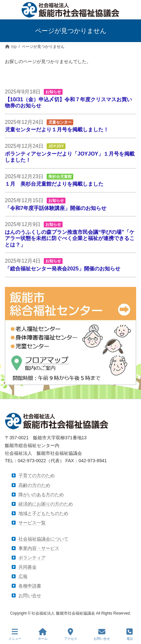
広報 (23, 576)
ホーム (43, 634)
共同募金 (28, 567)
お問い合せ (30, 595)
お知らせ (53, 92)
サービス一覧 (32, 523)
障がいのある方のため (41, 495)
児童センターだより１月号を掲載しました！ (57, 130)
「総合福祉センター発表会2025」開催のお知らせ (63, 269)
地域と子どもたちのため (43, 513)
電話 (130, 634)
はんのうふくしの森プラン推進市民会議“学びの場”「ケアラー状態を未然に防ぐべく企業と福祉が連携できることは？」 (70, 238)
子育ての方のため (37, 476)
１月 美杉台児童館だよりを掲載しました (54, 184)
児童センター (60, 122)
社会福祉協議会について (43, 539)
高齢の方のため (34, 485)
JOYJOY (56, 146)
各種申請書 (30, 586)
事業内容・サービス (39, 548)
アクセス (71, 634)
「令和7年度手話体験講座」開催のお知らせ (56, 208)
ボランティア (32, 558)
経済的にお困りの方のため (46, 504)
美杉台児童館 (60, 177)
